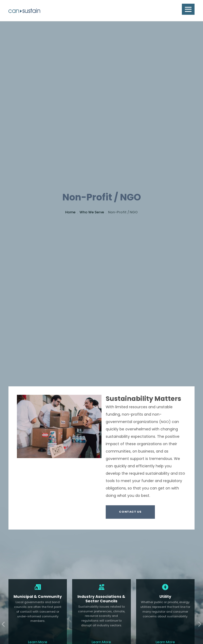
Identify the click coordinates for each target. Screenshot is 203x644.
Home (70, 212)
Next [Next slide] (199, 624)
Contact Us (130, 512)
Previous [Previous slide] (4, 624)
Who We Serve (92, 212)
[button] (188, 9)
